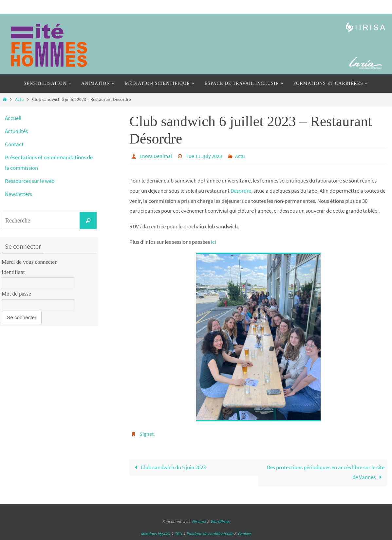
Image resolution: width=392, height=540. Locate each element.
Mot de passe (16, 294)
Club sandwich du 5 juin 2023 (169, 467)
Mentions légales (155, 534)
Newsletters (19, 194)
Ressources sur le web (30, 181)
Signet (147, 434)
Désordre (241, 191)
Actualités (16, 131)
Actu (19, 99)
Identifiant (13, 272)
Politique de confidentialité (210, 534)
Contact (14, 144)
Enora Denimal (156, 156)
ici (214, 242)
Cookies (244, 534)
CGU (178, 534)
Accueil (13, 118)
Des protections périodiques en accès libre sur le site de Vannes (326, 472)
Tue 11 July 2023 (204, 156)
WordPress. (220, 521)
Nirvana (199, 521)
